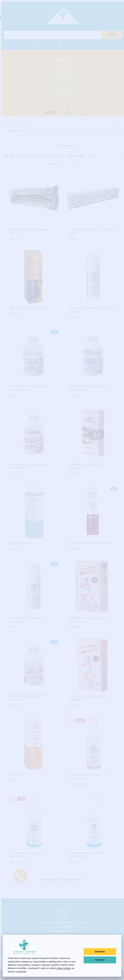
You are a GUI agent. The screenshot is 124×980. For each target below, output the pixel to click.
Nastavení (100, 960)
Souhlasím (100, 952)
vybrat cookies (64, 968)
